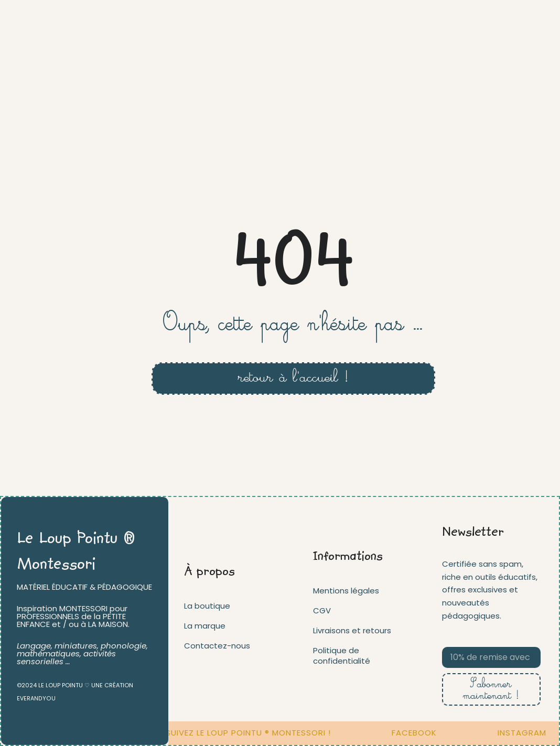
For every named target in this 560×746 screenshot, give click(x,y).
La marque (205, 625)
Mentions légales (346, 590)
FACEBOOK (419, 733)
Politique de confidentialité (342, 655)
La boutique (207, 605)
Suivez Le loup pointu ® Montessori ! (253, 733)
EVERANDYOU (36, 698)
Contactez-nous (217, 645)
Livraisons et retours (352, 630)
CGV (322, 610)
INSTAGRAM (527, 733)
